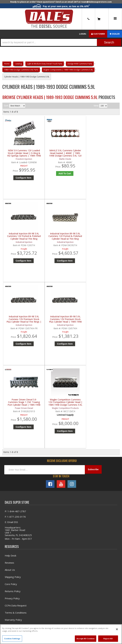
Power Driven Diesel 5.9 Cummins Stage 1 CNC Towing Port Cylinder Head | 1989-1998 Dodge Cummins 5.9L (77, 241)
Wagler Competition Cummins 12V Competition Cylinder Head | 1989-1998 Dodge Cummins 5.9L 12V (106, 241)
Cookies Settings (12, 639)
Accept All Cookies (86, 639)
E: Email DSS (11, 362)
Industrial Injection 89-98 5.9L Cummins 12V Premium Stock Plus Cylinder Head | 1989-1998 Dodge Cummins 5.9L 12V (47, 241)
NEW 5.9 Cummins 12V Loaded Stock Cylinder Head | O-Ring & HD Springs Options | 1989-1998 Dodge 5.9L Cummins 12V (18, 155)
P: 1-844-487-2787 (15, 352)
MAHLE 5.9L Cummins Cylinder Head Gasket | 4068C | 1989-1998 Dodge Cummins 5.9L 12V (47, 155)
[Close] (117, 629)
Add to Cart (48, 175)
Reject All (108, 639)
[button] (61, 42)
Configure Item (19, 182)
